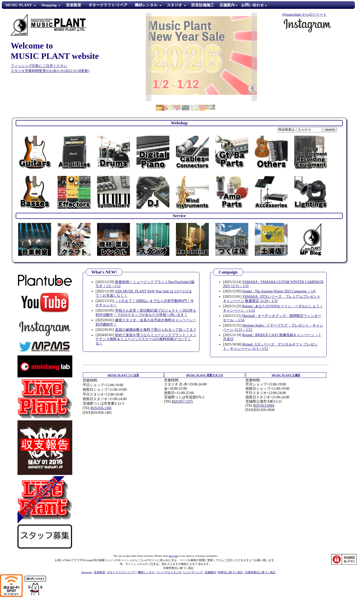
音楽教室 (74, 5)
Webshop (179, 123)
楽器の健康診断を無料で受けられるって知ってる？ (156, 330)
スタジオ (174, 5)
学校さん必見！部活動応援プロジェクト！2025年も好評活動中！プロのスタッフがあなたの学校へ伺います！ (146, 313)
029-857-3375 (183, 401)
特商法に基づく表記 (230, 572)
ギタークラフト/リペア (108, 5)
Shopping (49, 5)
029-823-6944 (264, 406)
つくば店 (123, 375)
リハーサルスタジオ (169, 572)
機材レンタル (146, 5)
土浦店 (286, 375)
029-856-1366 (101, 408)
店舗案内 (210, 572)
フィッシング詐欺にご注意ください (39, 66)
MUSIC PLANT (19, 5)
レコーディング (193, 572)
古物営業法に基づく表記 (260, 572)
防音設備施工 (203, 5)
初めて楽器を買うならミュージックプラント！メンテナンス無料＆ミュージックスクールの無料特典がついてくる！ (146, 339)
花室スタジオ (205, 375)
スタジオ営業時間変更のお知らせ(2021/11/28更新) (50, 71)
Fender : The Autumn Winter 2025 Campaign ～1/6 (279, 291)
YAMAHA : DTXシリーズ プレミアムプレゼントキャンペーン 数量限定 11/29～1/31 (272, 299)
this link (173, 556)
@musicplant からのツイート (304, 15)
